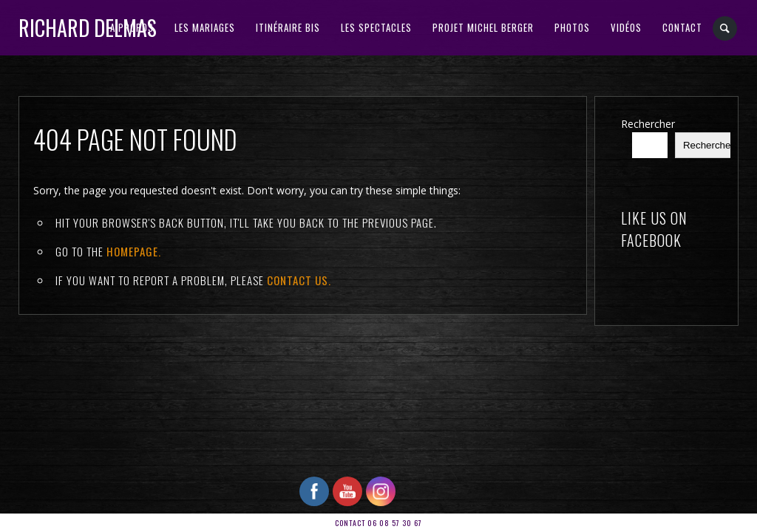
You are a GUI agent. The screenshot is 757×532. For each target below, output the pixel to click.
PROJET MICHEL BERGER (483, 27)
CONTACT (682, 27)
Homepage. (134, 251)
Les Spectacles (376, 27)
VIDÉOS (626, 27)
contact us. (299, 280)
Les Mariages (205, 27)
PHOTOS (572, 27)
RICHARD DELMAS (88, 28)
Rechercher (648, 124)
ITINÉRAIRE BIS (288, 27)
